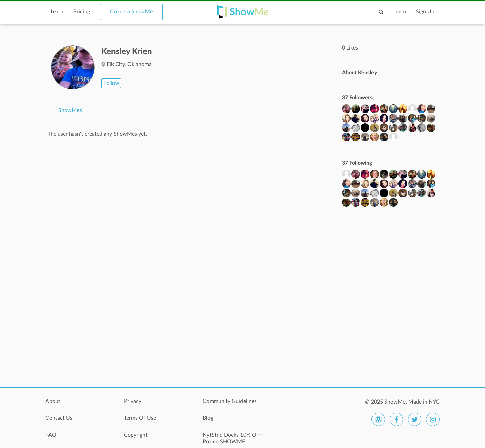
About (53, 401)
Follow (111, 83)
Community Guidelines (230, 401)
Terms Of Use (140, 418)
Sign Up (425, 12)
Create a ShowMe (131, 12)
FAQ (51, 435)
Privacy (133, 401)
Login (400, 12)
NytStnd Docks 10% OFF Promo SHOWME (233, 438)
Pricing (82, 12)
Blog (208, 418)
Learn (57, 12)
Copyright (136, 435)
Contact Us (59, 418)
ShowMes (70, 110)
